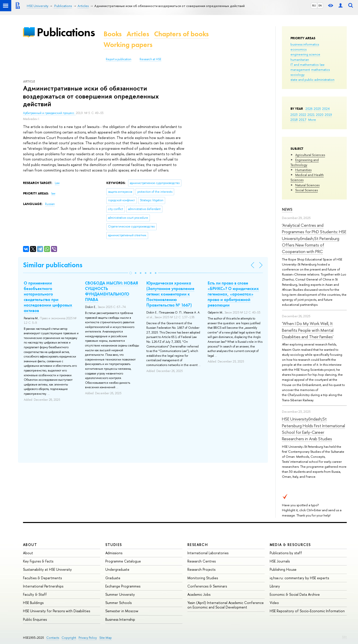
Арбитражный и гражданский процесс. (49, 113)
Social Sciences (306, 190)
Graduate (113, 578)
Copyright (69, 638)
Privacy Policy (88, 638)
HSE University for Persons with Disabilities (57, 611)
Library (275, 586)
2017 (303, 119)
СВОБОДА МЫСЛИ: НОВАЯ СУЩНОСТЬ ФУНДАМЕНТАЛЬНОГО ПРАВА (112, 291)
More (312, 119)
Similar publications (53, 265)
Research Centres (202, 561)
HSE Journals (280, 561)
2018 (294, 119)
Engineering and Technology (305, 162)
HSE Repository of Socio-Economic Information (307, 611)
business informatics (305, 44)
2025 (317, 108)
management (300, 69)
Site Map (106, 638)
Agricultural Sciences (310, 155)
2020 (320, 114)
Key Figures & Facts (38, 561)
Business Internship (120, 619)
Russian (50, 204)
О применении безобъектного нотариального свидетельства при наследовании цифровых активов (48, 297)
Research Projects (201, 569)
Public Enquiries (35, 619)
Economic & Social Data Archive (295, 594)
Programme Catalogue (123, 561)
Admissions (114, 553)
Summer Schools (118, 603)
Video (274, 603)
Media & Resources (290, 545)
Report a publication (119, 59)
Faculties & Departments (42, 578)
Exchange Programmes (123, 586)
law (322, 64)
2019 (328, 114)
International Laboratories (208, 553)
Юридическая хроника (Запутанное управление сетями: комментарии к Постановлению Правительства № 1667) (170, 294)
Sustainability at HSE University (47, 569)
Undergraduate (117, 569)
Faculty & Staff (35, 594)
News (287, 209)
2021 (311, 114)
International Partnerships (43, 586)
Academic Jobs (199, 594)
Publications (66, 32)
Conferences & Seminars (207, 586)
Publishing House (283, 569)
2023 (294, 114)
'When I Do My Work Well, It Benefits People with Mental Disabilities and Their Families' (308, 330)
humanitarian (300, 59)
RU (314, 5)
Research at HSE (150, 59)
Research (198, 545)
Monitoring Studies (203, 578)
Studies (114, 545)
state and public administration (312, 79)
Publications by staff (286, 553)
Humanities (303, 170)
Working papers (128, 45)
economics (298, 49)
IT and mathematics (304, 64)
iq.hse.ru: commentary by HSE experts (299, 578)
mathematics (320, 69)
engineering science (305, 54)
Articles (138, 34)
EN (320, 5)
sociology (297, 74)
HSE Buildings (33, 603)
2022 (303, 114)
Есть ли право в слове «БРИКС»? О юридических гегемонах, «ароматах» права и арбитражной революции (233, 294)
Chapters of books (181, 34)
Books (113, 34)
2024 (326, 108)
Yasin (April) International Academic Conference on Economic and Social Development (226, 605)
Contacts (53, 638)
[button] (131, 273)
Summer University (120, 594)
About (30, 545)
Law (57, 183)
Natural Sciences (307, 185)
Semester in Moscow (122, 611)
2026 (309, 108)
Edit (344, 637)
